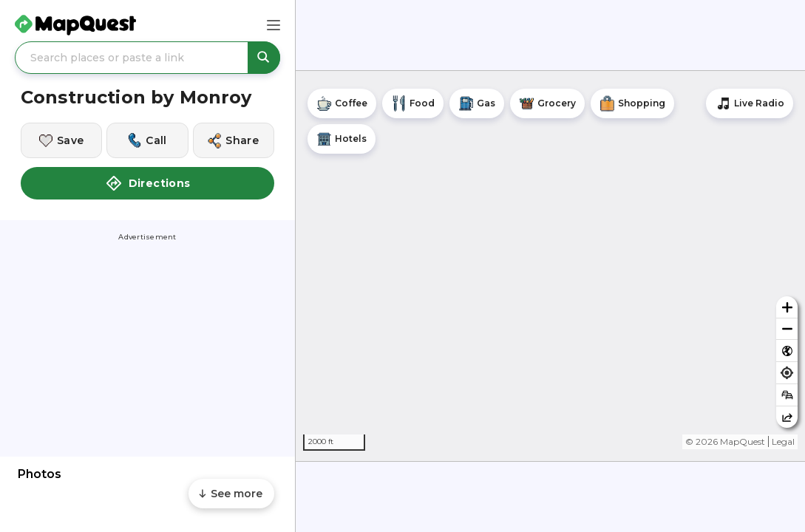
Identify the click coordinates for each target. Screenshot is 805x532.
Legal (783, 441)
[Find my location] (787, 373)
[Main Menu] (274, 25)
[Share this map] (787, 417)
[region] (550, 266)
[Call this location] (147, 140)
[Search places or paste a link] (147, 58)
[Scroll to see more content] (231, 494)
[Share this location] (234, 140)
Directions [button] (148, 183)
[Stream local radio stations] (750, 103)
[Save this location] (61, 140)
